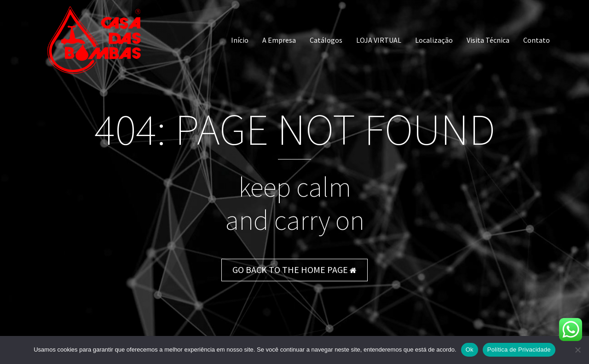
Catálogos (326, 40)
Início (240, 40)
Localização (434, 40)
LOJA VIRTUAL (379, 40)
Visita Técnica (488, 40)
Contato (537, 40)
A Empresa (279, 40)
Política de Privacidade (519, 350)
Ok (470, 350)
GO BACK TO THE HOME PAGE (294, 270)
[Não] (577, 350)
